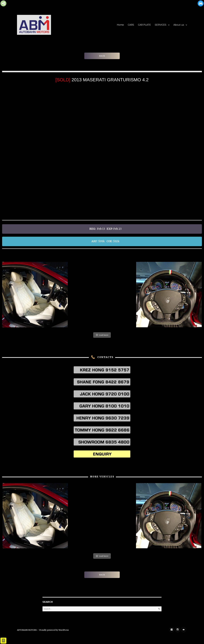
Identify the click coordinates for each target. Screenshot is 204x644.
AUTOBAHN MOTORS (27, 630)
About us (179, 25)
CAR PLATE (144, 25)
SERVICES (161, 25)
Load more (102, 335)
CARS (131, 25)
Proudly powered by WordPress (54, 630)
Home (120, 25)
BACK (102, 56)
